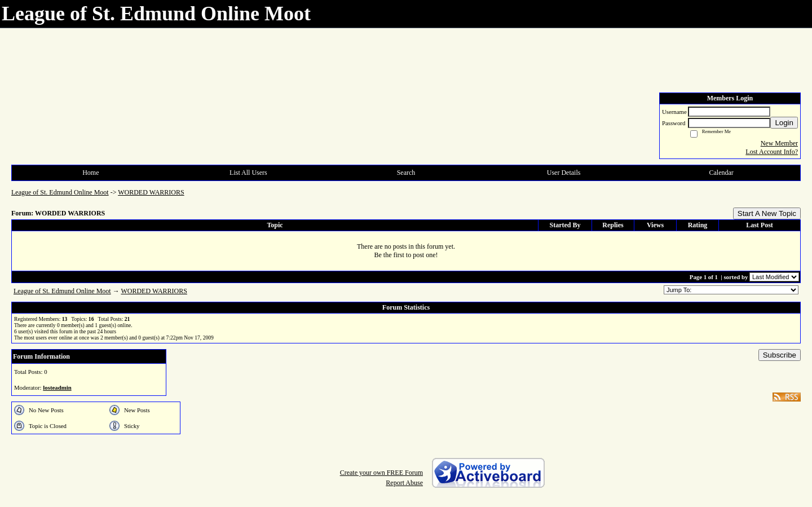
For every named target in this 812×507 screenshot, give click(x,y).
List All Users (248, 173)
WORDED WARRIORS (151, 192)
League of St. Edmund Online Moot (60, 192)
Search (406, 173)
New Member (779, 143)
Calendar (721, 173)
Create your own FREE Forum (381, 473)
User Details (564, 173)
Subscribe (780, 355)
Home (91, 173)
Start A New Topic (767, 213)
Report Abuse (404, 483)
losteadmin (57, 387)
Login (784, 123)
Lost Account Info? (772, 152)
